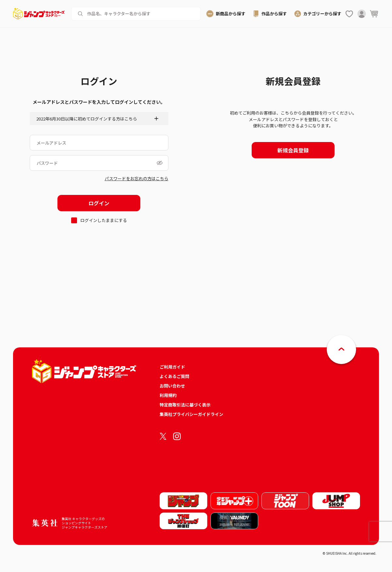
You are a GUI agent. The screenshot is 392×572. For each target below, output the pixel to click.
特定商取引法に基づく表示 (185, 405)
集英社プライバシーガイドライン (191, 414)
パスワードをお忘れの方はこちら (137, 178)
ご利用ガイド (172, 367)
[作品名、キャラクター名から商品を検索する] (141, 14)
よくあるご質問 (174, 376)
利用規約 (168, 395)
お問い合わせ (172, 386)
